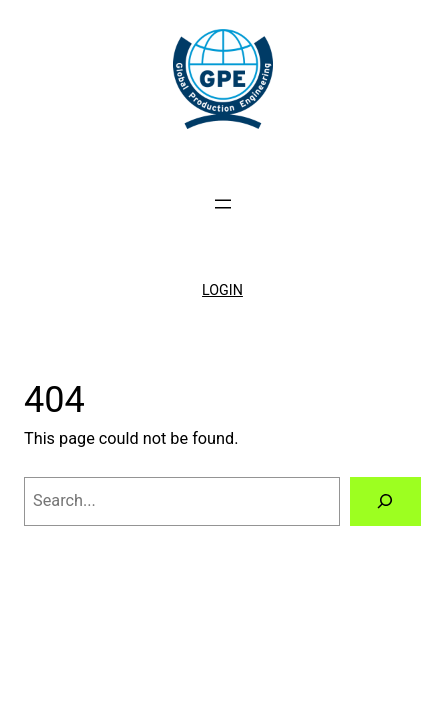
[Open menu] (223, 204)
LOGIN (222, 290)
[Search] (385, 502)
